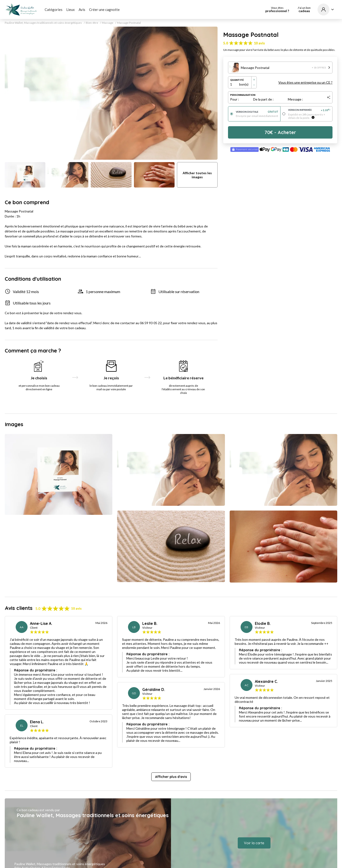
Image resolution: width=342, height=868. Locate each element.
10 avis (259, 43)
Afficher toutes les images (197, 175)
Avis (82, 10)
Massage (108, 23)
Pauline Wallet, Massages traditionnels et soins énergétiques (43, 23)
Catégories (54, 10)
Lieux (71, 10)
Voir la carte (254, 843)
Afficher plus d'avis (171, 777)
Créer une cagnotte (104, 10)
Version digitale (257, 112)
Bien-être (92, 23)
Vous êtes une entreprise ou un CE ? (305, 82)
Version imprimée (309, 110)
